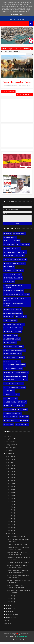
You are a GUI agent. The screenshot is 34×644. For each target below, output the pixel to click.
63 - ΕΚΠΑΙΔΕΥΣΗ (22, 426)
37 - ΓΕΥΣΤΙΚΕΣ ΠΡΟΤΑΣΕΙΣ (13, 371)
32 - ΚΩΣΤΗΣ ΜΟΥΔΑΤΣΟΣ (12, 356)
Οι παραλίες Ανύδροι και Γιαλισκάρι (18, 546)
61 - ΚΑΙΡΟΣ (24, 423)
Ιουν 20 (10, 488)
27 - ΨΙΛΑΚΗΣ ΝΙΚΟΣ (11, 337)
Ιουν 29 (10, 461)
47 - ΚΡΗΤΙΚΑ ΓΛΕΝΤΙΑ (11, 397)
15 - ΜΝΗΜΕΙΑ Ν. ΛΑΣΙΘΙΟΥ (13, 280)
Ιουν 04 (10, 536)
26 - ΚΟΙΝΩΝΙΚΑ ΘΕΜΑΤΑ (12, 334)
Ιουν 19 (10, 491)
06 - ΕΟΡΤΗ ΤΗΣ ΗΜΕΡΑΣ (12, 250)
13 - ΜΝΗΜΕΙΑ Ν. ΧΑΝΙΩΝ (12, 276)
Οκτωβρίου (10, 444)
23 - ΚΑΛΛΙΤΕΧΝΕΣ (10, 323)
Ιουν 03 (10, 598)
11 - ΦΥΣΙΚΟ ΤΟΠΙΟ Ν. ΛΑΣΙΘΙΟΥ (14, 265)
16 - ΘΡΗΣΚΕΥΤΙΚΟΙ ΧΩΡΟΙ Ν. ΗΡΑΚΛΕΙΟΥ (13, 288)
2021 (6, 623)
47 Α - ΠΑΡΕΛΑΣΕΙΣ (10, 400)
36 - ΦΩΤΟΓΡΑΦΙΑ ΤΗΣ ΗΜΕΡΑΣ (14, 367)
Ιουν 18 (10, 494)
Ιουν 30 (10, 458)
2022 (6, 438)
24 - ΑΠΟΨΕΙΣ (8, 330)
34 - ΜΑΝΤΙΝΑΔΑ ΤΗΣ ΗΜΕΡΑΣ (14, 360)
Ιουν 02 (10, 601)
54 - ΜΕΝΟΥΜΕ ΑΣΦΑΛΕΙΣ (12, 415)
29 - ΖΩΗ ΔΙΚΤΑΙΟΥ (10, 345)
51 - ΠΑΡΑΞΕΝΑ (19, 408)
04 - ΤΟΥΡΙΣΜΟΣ (9, 247)
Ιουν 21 (10, 485)
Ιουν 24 (10, 476)
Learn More (15, 14)
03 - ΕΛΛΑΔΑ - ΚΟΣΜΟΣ (12, 243)
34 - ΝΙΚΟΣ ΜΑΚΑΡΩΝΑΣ (12, 363)
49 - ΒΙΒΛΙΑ (22, 404)
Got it (22, 14)
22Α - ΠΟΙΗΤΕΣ (21, 319)
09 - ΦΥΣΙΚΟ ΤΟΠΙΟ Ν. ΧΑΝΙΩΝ (14, 258)
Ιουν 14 (10, 506)
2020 (6, 626)
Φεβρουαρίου (10, 616)
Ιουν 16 (10, 500)
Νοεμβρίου (10, 441)
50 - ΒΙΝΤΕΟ (8, 408)
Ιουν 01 (10, 604)
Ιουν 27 (10, 467)
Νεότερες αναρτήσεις (8, 92)
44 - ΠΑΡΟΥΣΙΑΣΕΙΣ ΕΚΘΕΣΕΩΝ (14, 389)
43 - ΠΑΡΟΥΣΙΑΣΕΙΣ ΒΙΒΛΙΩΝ (13, 386)
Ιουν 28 (10, 464)
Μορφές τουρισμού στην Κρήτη (17, 82)
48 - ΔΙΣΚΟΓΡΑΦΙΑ (10, 404)
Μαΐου (8, 607)
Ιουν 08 (10, 524)
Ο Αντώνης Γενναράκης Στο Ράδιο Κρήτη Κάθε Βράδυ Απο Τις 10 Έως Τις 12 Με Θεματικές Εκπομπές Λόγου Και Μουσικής (17, 173)
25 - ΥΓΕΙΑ (19, 330)
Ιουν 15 (10, 503)
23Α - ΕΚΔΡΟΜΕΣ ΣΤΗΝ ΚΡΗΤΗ (14, 326)
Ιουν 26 (10, 470)
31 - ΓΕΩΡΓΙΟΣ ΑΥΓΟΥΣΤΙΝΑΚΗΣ (14, 352)
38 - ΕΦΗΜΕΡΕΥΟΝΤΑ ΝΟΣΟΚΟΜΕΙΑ (16, 374)
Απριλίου (9, 610)
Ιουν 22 (10, 482)
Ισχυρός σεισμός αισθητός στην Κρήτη (18, 564)
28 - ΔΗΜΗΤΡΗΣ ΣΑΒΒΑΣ (12, 341)
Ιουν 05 (10, 533)
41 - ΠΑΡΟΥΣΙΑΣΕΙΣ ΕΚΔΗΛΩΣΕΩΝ (15, 378)
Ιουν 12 (10, 512)
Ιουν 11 (10, 515)
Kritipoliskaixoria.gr (23, 639)
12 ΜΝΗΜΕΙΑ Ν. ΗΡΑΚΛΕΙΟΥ (13, 273)
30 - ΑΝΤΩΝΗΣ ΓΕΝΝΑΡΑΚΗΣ (13, 349)
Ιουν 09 (10, 521)
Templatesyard (25, 636)
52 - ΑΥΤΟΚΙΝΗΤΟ (10, 412)
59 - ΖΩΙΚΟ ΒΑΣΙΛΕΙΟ (11, 423)
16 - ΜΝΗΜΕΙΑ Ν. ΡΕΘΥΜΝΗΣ (13, 293)
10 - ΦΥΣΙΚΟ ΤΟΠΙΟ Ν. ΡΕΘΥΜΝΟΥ (15, 262)
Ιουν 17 (10, 497)
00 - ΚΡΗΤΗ (7, 236)
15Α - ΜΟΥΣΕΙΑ (9, 284)
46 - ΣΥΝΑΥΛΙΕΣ (9, 393)
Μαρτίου (9, 613)
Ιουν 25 (10, 473)
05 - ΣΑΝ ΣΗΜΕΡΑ (23, 247)
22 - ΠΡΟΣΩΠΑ (8, 319)
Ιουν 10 (10, 518)
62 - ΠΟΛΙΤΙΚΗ (8, 426)
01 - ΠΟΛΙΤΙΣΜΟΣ (19, 236)
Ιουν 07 (10, 527)
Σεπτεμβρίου (10, 447)
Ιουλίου (9, 453)
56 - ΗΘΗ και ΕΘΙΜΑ (10, 419)
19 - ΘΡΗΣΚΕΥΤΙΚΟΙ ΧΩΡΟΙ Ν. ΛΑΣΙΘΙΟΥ (13, 307)
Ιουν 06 (10, 530)
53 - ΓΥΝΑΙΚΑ (23, 412)
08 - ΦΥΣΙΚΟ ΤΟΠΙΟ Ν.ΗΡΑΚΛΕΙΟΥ (15, 254)
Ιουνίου (9, 456)
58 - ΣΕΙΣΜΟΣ (24, 419)
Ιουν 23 (10, 479)
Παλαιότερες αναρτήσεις (24, 95)
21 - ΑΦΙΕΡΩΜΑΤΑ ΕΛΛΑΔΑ (13, 315)
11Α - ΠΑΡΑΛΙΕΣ (9, 269)
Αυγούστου (10, 450)
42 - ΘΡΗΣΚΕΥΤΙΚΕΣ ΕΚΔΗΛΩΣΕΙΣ (15, 382)
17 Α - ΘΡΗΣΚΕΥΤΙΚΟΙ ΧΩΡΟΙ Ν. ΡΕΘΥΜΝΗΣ (14, 301)
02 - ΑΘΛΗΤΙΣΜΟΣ (10, 239)
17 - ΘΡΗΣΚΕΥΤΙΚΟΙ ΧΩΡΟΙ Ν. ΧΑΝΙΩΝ (16, 297)
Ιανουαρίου (10, 619)
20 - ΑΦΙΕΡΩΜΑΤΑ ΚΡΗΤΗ (12, 311)
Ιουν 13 (10, 509)
